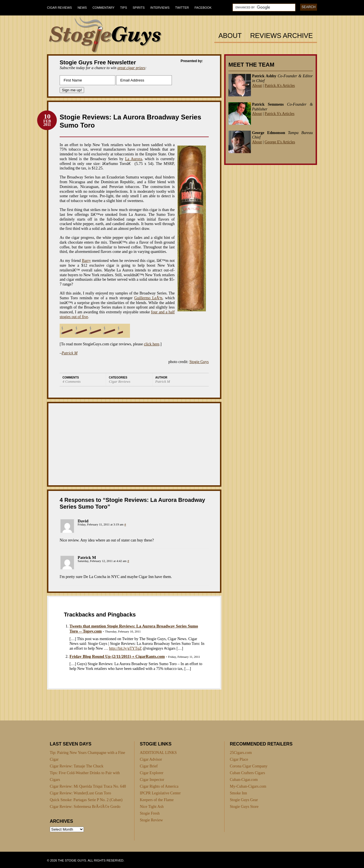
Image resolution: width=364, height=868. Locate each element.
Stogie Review (151, 820)
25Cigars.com (241, 753)
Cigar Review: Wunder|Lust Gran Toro (80, 793)
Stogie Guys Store (244, 807)
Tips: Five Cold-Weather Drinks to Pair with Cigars (85, 776)
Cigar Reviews (59, 8)
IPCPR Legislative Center (160, 793)
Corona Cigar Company (249, 766)
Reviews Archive (281, 36)
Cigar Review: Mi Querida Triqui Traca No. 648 (88, 786)
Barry (86, 261)
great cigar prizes (131, 68)
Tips (123, 8)
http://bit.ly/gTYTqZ (125, 648)
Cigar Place (239, 759)
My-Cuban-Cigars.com (248, 786)
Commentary (104, 8)
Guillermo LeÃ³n (148, 298)
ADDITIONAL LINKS (158, 753)
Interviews (160, 8)
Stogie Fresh (150, 813)
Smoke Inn (238, 793)
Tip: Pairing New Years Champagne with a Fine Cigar (87, 756)
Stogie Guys (199, 362)
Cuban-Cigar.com (244, 780)
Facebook (203, 8)
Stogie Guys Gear (244, 800)
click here (152, 344)
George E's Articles (280, 142)
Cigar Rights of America (159, 786)
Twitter (182, 8)
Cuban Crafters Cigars (247, 773)
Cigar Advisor (151, 759)
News (82, 8)
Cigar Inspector (152, 780)
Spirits (139, 8)
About (230, 36)
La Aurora (134, 159)
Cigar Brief (149, 766)
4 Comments (72, 381)
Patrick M (69, 353)
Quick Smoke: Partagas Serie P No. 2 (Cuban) (86, 800)
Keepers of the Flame (157, 800)
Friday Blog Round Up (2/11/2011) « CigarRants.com (117, 656)
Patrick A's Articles (280, 86)
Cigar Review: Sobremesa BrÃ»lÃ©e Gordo (85, 807)
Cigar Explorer (152, 773)
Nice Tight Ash (152, 807)
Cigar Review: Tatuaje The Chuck (77, 766)
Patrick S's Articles (280, 114)
